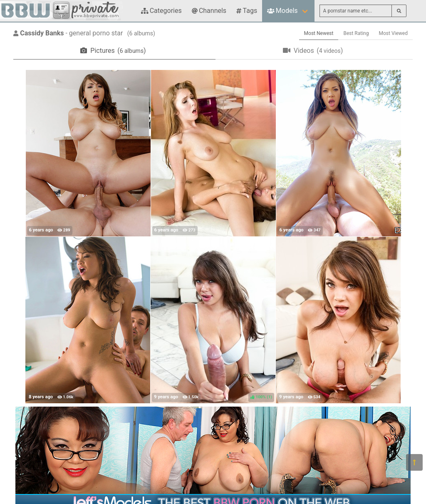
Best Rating (356, 33)
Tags (247, 11)
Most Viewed (394, 33)
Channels (209, 11)
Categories (161, 11)
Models (282, 11)
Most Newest (319, 33)
